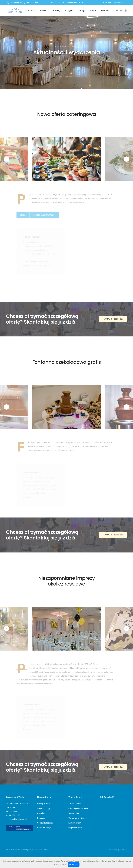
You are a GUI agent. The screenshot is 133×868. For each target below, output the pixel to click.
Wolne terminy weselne (115, 3)
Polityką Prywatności (70, 861)
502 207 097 (30, 3)
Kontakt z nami (75, 823)
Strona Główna (75, 804)
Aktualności (30, 11)
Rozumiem (74, 864)
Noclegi (81, 11)
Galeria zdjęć (74, 813)
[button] (8, 159)
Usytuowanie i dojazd (77, 818)
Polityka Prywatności (118, 850)
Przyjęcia (69, 11)
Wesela (44, 11)
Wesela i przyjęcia (45, 808)
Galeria (93, 11)
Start (60, 77)
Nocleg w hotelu (44, 804)
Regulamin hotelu (76, 828)
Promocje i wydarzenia (78, 808)
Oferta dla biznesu (45, 823)
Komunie (41, 818)
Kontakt (105, 11)
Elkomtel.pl (44, 850)
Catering (56, 11)
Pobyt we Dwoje (44, 828)
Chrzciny (41, 813)
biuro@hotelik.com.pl (18, 819)
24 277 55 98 (14, 3)
